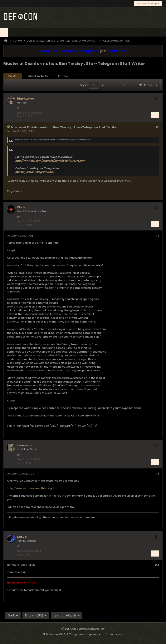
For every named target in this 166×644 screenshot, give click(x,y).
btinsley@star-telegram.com (34, 172)
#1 (157, 127)
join (103, 51)
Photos (63, 76)
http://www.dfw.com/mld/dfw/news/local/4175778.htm (50, 161)
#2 (157, 236)
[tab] (13, 76)
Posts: (21, 116)
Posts (13, 76)
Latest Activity (37, 76)
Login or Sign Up (148, 3)
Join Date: (23, 113)
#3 (157, 474)
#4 (157, 565)
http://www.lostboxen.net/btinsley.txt (32, 488)
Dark (13, 615)
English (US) (36, 615)
